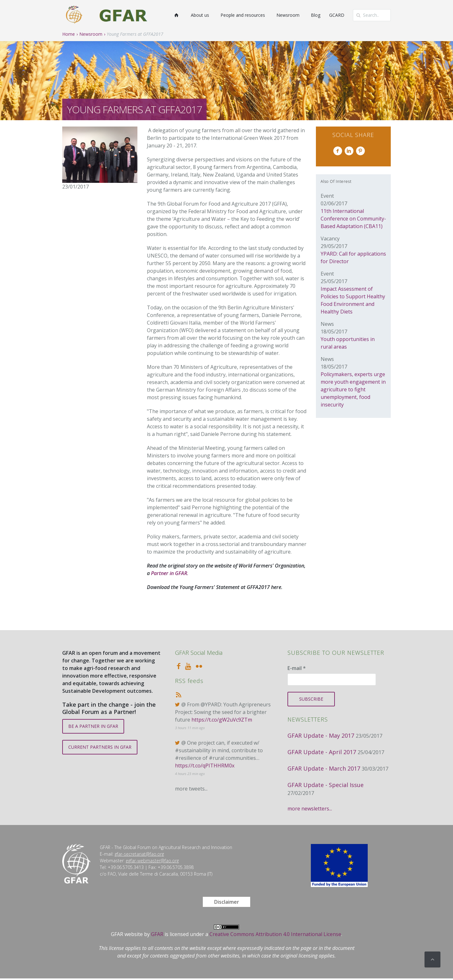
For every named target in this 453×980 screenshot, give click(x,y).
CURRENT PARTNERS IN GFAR (100, 747)
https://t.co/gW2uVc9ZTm (222, 720)
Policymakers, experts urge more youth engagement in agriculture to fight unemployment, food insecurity (353, 389)
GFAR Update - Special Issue (326, 785)
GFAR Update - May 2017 (321, 735)
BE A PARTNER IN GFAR (93, 726)
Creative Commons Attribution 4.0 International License (275, 934)
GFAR (157, 934)
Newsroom (91, 34)
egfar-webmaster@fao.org (152, 861)
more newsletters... (310, 809)
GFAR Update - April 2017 (322, 752)
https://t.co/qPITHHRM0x (205, 766)
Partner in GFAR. (170, 573)
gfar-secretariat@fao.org (139, 854)
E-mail (297, 668)
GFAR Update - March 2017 (324, 768)
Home (69, 34)
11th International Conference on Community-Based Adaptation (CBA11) (353, 219)
